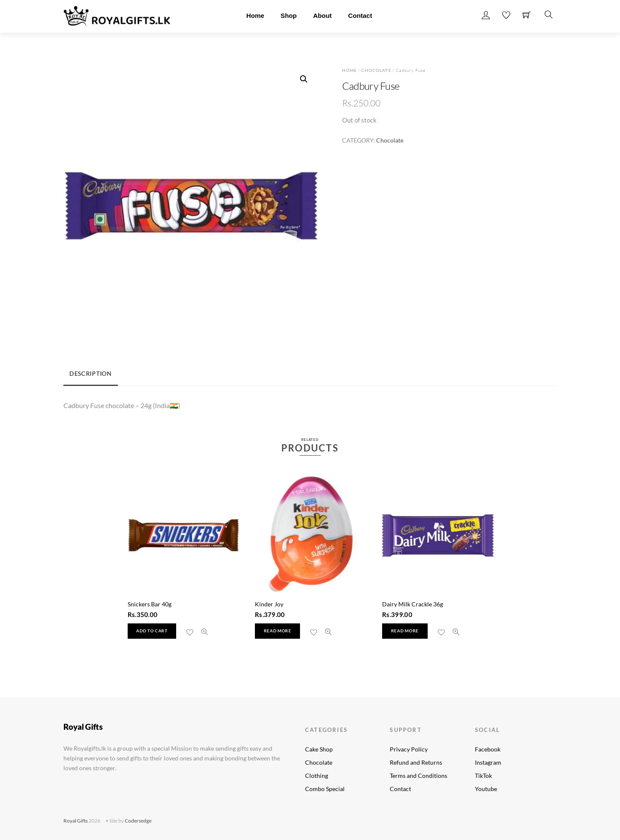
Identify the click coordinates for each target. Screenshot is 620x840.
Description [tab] (91, 373)
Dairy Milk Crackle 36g (413, 604)
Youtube (486, 789)
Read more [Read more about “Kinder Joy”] (278, 631)
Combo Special (325, 789)
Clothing (317, 776)
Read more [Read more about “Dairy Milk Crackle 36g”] (405, 631)
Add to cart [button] (152, 631)
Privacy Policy (409, 749)
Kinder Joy (269, 604)
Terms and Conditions (419, 776)
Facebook (488, 749)
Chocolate (376, 70)
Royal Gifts (76, 821)
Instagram (488, 762)
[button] (304, 79)
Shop (289, 16)
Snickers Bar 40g (150, 604)
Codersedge (138, 821)
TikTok (483, 776)
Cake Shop (319, 749)
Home (255, 16)
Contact (360, 16)
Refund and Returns (416, 762)
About (323, 16)
